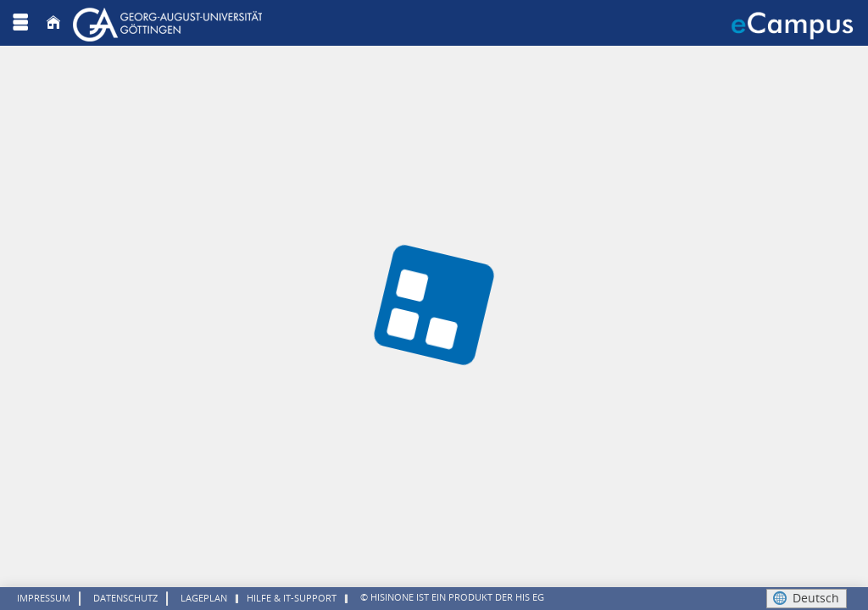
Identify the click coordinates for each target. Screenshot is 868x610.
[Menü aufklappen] (20, 22)
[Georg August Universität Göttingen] (170, 22)
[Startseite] (53, 22)
